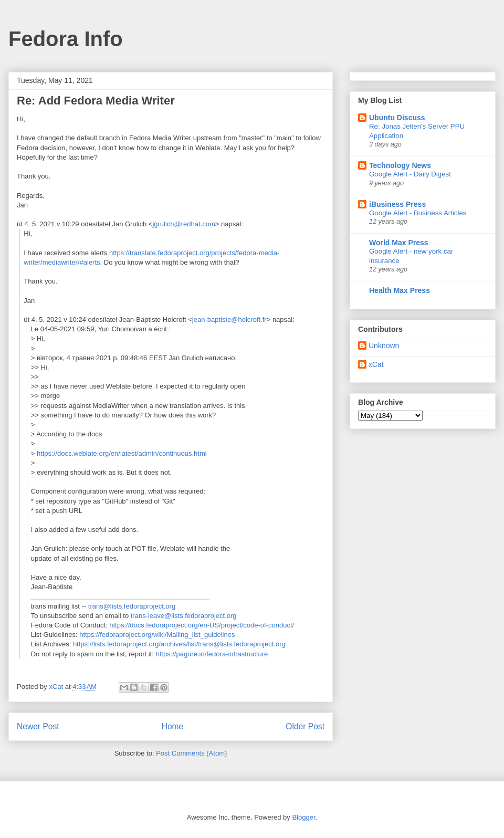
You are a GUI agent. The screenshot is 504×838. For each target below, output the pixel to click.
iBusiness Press (397, 204)
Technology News (400, 165)
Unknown (384, 345)
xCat (376, 364)
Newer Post (38, 726)
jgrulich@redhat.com (183, 224)
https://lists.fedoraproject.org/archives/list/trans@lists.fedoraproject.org (179, 644)
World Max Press (399, 243)
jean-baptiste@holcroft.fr (229, 320)
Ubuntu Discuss (397, 118)
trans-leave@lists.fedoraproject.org (184, 616)
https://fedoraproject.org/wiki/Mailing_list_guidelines (157, 635)
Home (173, 726)
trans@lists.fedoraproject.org (132, 606)
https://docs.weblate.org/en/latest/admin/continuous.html (122, 453)
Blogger (303, 817)
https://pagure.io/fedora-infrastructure (212, 654)
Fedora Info (66, 39)
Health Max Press (400, 290)
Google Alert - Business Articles (418, 213)
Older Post (305, 726)
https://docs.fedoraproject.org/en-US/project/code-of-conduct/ (202, 625)
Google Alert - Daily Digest (410, 174)
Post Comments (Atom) (191, 753)
